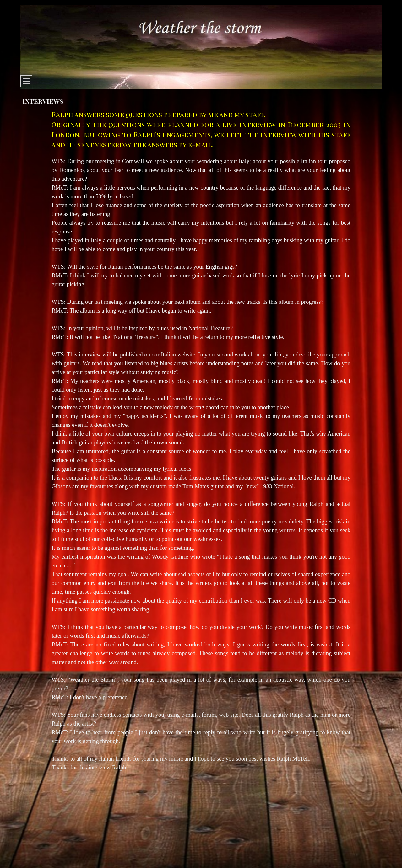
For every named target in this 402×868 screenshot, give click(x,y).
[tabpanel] (201, 441)
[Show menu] (26, 81)
